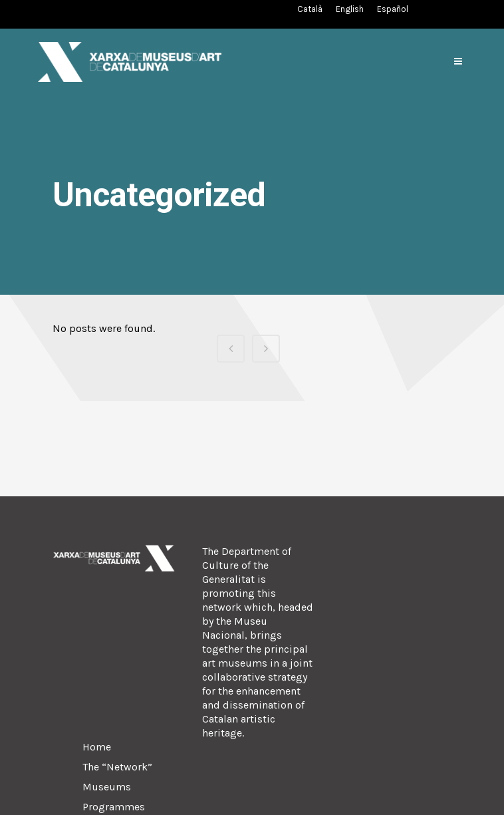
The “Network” (117, 767)
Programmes (114, 807)
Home (97, 747)
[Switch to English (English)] (350, 9)
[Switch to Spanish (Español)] (393, 9)
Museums (107, 787)
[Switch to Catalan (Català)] (310, 9)
